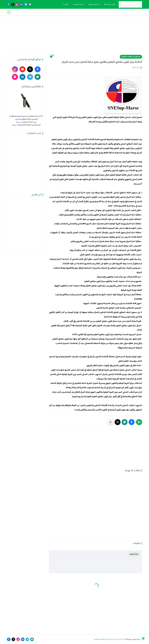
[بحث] (9, 12)
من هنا (19, 122)
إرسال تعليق (134, 554)
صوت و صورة (69, 12)
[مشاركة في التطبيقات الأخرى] (111, 422)
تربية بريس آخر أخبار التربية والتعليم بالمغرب (109, 639)
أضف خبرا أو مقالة (109, 4)
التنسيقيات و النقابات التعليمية (131, 57)
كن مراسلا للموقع (94, 4)
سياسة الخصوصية (78, 4)
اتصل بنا (66, 4)
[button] (132, 422)
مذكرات (129, 12)
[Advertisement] (74, 37)
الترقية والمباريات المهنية (95, 12)
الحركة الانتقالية (112, 12)
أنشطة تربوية (80, 12)
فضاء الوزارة (138, 12)
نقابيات (121, 12)
